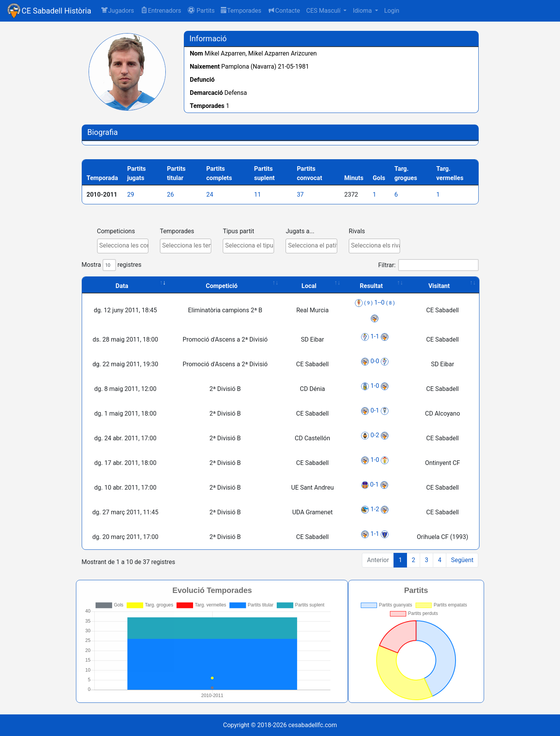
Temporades (241, 11)
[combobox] (119, 246)
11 (261, 195)
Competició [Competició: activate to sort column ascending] (218, 286)
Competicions (112, 231)
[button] (201, 11)
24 (214, 195)
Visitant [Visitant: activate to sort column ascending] (435, 286)
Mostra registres (108, 265)
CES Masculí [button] (324, 11)
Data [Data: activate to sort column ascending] (118, 286)
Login (392, 11)
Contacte (284, 10)
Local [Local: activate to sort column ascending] (305, 286)
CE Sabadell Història (56, 11)
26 (174, 195)
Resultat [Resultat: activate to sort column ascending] (368, 286)
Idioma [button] (363, 11)
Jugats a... (296, 231)
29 (135, 195)
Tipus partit (235, 231)
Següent (458, 560)
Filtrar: (424, 265)
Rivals (353, 231)
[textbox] (121, 246)
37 (304, 195)
